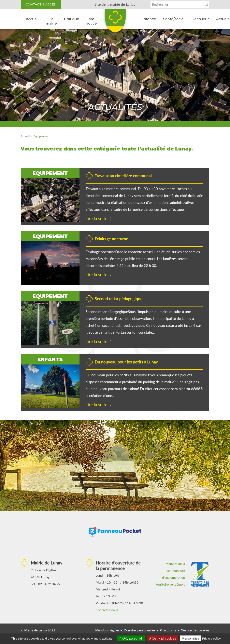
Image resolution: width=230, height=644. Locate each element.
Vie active (91, 21)
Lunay (115, 22)
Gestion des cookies (195, 630)
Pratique (71, 19)
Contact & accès (41, 4)
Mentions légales (107, 630)
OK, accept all (131, 638)
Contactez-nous (107, 610)
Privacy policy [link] (212, 638)
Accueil (32, 19)
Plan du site (168, 630)
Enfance (149, 19)
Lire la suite (97, 219)
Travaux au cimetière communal (123, 176)
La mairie (51, 21)
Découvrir (200, 19)
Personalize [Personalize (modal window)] (191, 638)
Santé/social (174, 19)
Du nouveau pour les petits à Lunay (126, 362)
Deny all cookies (162, 638)
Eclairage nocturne (111, 239)
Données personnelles (139, 630)
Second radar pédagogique (119, 299)
